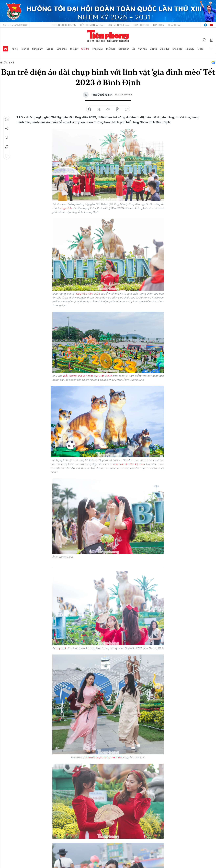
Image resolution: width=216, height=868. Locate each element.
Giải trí (153, 49)
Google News (213, 62)
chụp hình (66, 208)
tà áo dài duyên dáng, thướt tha (103, 757)
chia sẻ (90, 109)
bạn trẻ (62, 648)
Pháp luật (98, 49)
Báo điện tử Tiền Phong (108, 36)
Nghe (7, 119)
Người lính (124, 49)
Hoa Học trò (141, 25)
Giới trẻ (85, 49)
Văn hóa (142, 49)
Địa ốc (50, 49)
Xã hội (15, 49)
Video (201, 49)
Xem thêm (211, 49)
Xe (134, 49)
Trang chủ (5, 49)
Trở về (7, 156)
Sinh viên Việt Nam (119, 25)
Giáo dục (165, 49)
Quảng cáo (175, 25)
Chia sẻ (7, 128)
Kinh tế (25, 49)
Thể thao (111, 49)
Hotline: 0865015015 (64, 25)
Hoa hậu (190, 49)
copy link (108, 109)
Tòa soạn (158, 25)
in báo (117, 109)
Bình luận (7, 147)
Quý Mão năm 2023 (88, 294)
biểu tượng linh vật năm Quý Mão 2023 (87, 376)
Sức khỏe (62, 49)
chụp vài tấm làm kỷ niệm (129, 464)
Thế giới (74, 49)
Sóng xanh (38, 49)
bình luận (126, 109)
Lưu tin (7, 138)
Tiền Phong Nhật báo (92, 25)
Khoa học (177, 49)
